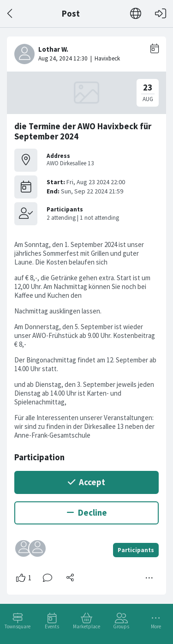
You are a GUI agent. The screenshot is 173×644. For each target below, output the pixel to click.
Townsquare (18, 626)
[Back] (10, 14)
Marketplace (86, 626)
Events (52, 626)
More (156, 626)
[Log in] (161, 14)
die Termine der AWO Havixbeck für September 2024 (83, 131)
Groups (121, 626)
